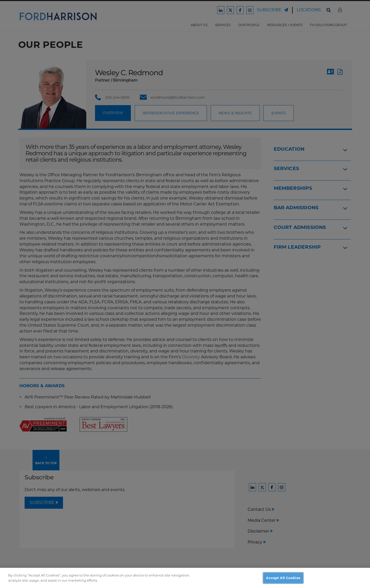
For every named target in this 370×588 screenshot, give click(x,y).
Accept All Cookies (283, 580)
